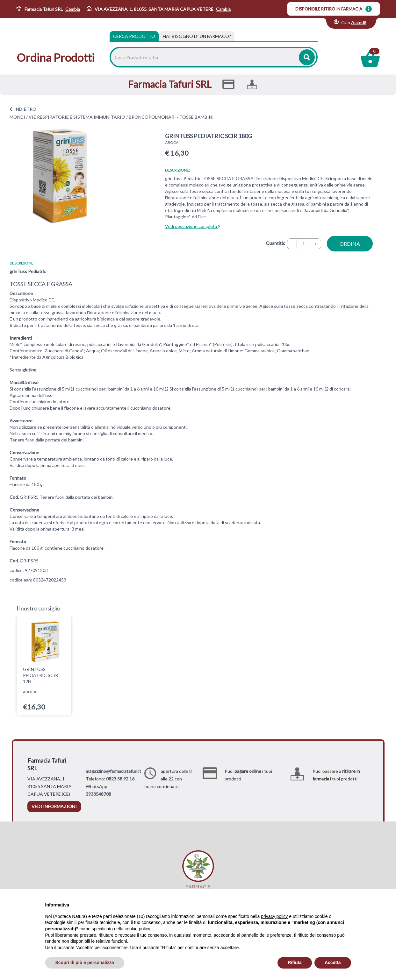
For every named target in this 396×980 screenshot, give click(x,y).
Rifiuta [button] (295, 962)
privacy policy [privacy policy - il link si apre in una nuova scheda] (274, 916)
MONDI (17, 117)
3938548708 (98, 794)
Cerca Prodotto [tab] (134, 36)
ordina (350, 244)
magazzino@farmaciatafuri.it (113, 771)
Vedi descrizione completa (193, 226)
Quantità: (275, 243)
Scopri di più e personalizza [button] (85, 962)
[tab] (197, 36)
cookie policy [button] (137, 929)
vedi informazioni (54, 806)
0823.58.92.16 (120, 779)
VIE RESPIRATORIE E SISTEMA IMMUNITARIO (77, 117)
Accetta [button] (333, 962)
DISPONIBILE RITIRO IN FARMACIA (329, 9)
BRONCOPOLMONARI (152, 117)
